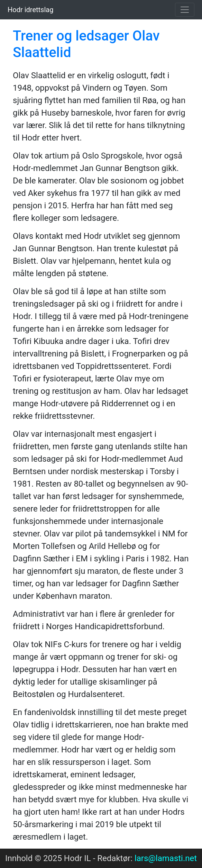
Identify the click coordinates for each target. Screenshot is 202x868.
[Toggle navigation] (185, 10)
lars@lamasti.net (166, 858)
